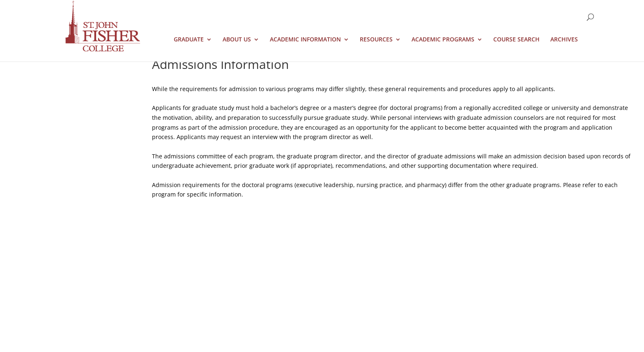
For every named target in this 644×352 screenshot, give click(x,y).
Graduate (189, 40)
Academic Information (305, 40)
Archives (564, 40)
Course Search (516, 40)
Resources (376, 40)
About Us (237, 40)
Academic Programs (443, 40)
